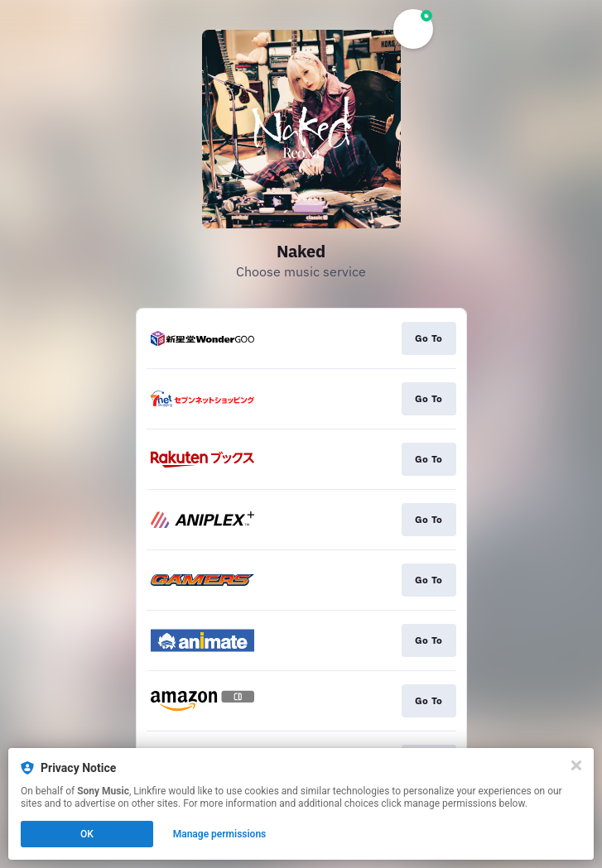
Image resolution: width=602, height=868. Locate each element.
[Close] (576, 765)
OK (87, 834)
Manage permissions (220, 834)
